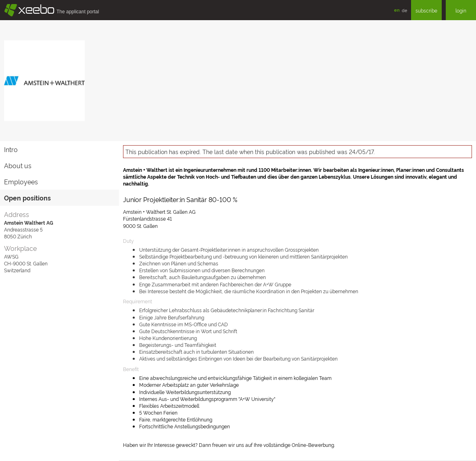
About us (18, 165)
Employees (21, 181)
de (404, 10)
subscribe (426, 10)
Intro (11, 149)
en (397, 10)
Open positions (27, 198)
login (461, 10)
